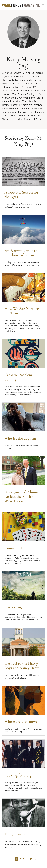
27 (31, 859)
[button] (43, 5)
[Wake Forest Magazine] (21, 5)
